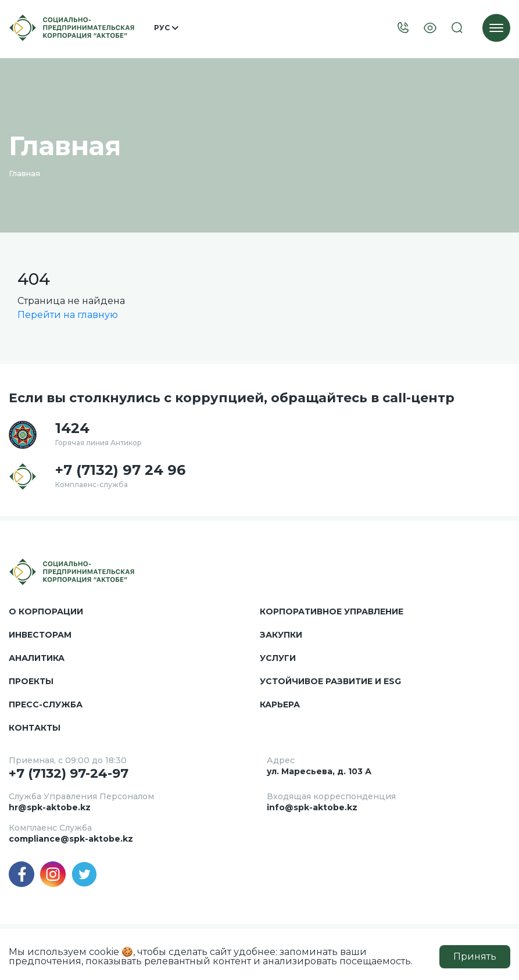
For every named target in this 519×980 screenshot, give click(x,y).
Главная (24, 173)
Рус (166, 28)
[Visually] (430, 28)
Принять (475, 956)
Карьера (280, 704)
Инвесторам (40, 635)
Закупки (281, 635)
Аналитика (37, 658)
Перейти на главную (68, 315)
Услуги (278, 658)
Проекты (31, 681)
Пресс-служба (46, 704)
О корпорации (46, 611)
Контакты (35, 728)
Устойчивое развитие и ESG (330, 681)
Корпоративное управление (332, 611)
